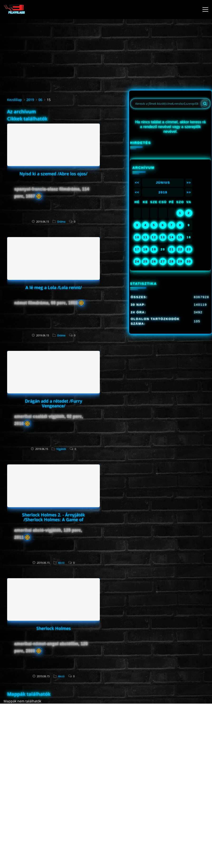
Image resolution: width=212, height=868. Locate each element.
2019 (30, 100)
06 (40, 100)
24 (137, 261)
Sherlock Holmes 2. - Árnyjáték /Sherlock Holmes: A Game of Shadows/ (53, 520)
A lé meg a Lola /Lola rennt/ (54, 287)
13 (163, 237)
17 (137, 249)
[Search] (205, 104)
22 (180, 249)
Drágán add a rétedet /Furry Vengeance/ (54, 403)
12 (154, 237)
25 (145, 261)
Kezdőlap (14, 100)
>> (189, 183)
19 (154, 249)
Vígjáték (61, 449)
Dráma (61, 222)
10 (137, 237)
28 (172, 261)
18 (145, 249)
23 (189, 249)
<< (137, 183)
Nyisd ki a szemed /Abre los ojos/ (53, 174)
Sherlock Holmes (54, 628)
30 (189, 261)
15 (180, 237)
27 (163, 261)
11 (145, 237)
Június (163, 183)
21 (172, 249)
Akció (61, 563)
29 (180, 261)
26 (154, 261)
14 (172, 237)
